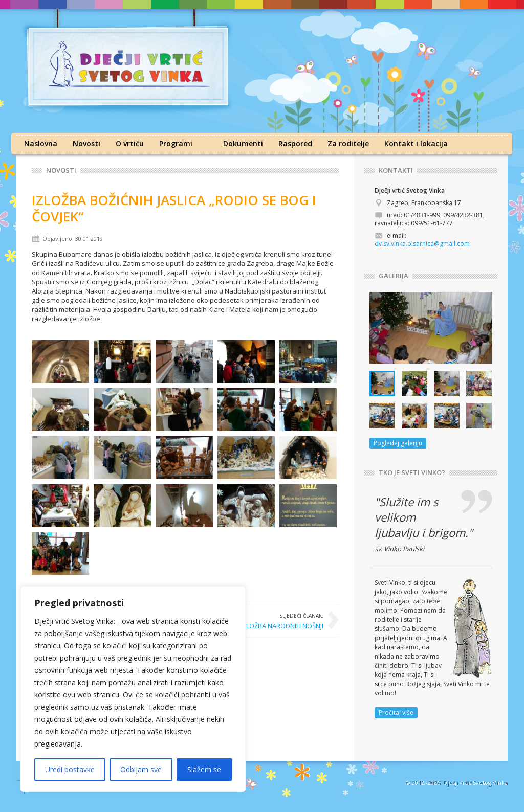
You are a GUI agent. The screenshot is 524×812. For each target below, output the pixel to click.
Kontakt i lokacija (416, 143)
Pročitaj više (396, 713)
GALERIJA (394, 276)
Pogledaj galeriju (398, 443)
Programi (176, 143)
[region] (133, 689)
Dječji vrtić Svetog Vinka (475, 783)
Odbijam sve (141, 769)
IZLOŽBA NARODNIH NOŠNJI (282, 621)
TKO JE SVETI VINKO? (412, 473)
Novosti (86, 143)
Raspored (295, 143)
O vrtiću (130, 143)
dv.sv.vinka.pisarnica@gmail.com (422, 244)
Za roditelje (348, 143)
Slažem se (204, 769)
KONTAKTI (396, 171)
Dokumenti (243, 143)
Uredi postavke (70, 769)
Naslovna (41, 143)
